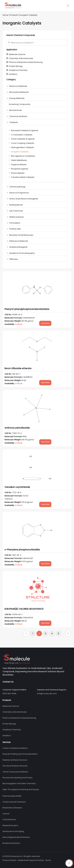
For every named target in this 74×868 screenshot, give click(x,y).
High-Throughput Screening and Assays (21, 789)
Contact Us (8, 682)
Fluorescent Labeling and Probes (18, 778)
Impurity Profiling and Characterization (20, 754)
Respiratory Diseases (12, 808)
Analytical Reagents (18, 247)
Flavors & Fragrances (19, 193)
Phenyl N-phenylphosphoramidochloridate (27, 309)
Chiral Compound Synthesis (15, 772)
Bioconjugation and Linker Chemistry (19, 783)
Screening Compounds (20, 104)
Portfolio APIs (15, 229)
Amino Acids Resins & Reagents (24, 199)
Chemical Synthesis (18, 116)
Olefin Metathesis (18, 160)
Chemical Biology (17, 187)
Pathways (14, 259)
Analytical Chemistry (17, 70)
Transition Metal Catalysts (21, 177)
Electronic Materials (18, 86)
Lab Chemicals (16, 211)
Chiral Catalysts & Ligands (22, 139)
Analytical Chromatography (22, 253)
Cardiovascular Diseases (14, 802)
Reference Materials (19, 241)
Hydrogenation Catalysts (21, 147)
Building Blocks (16, 205)
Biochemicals (16, 110)
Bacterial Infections (11, 843)
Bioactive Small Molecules (21, 235)
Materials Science (16, 54)
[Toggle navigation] (68, 6)
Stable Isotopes (17, 217)
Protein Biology (15, 66)
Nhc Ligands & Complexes (22, 156)
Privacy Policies (9, 860)
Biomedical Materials (19, 92)
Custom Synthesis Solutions (15, 748)
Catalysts (14, 122)
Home (5, 15)
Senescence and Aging (13, 831)
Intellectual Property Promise (31, 860)
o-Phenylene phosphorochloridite (22, 550)
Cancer (6, 814)
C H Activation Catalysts (20, 135)
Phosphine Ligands (18, 169)
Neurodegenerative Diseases (16, 837)
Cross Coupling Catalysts (21, 143)
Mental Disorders (10, 825)
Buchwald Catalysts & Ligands (23, 130)
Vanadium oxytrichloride (17, 487)
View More (45, 323)
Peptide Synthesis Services (15, 760)
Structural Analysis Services (15, 766)
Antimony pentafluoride (17, 428)
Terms (48, 860)
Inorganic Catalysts (29, 15)
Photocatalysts (16, 173)
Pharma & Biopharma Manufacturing (24, 62)
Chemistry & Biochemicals (20, 58)
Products (14, 15)
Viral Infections (9, 819)
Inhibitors (12, 74)
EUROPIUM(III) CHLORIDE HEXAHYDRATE (24, 609)
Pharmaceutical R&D (12, 796)
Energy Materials (17, 98)
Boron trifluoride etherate (18, 368)
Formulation (15, 223)
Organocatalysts (17, 164)
